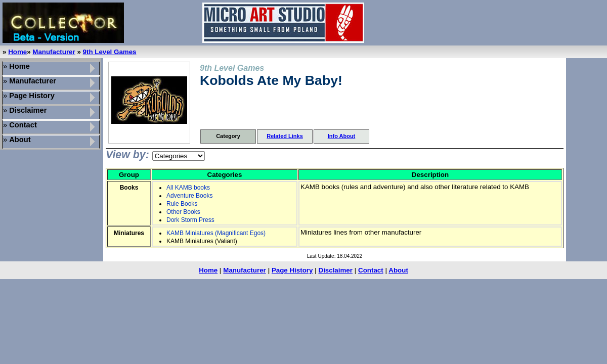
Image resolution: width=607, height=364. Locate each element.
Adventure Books (189, 196)
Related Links (285, 136)
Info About (342, 136)
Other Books (183, 212)
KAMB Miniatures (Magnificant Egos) (216, 233)
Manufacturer (54, 52)
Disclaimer (336, 270)
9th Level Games (110, 52)
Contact (371, 270)
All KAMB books (188, 188)
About (398, 270)
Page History (292, 270)
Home (17, 52)
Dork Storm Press (190, 220)
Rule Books (182, 204)
